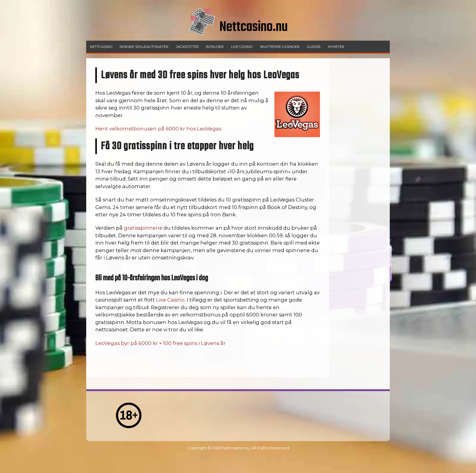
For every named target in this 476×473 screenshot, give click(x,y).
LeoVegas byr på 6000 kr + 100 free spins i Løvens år (160, 343)
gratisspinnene (143, 228)
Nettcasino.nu (236, 448)
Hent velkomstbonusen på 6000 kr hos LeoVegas (158, 129)
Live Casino (170, 300)
